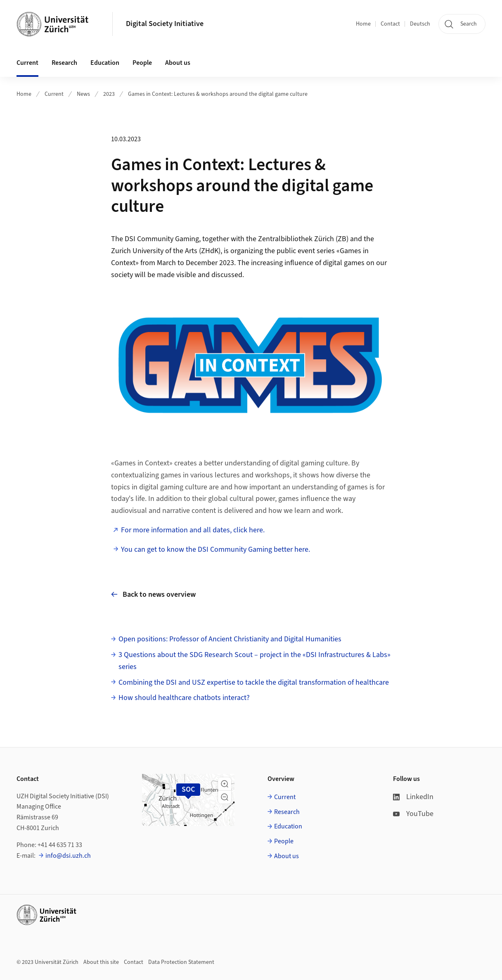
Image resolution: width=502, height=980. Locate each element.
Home (363, 24)
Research (287, 812)
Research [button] (64, 63)
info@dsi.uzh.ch (68, 856)
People (284, 841)
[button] (225, 784)
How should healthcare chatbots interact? (184, 698)
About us (287, 856)
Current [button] (27, 63)
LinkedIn (413, 797)
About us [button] (178, 63)
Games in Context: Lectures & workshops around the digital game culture (218, 94)
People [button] (142, 63)
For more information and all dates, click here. (193, 530)
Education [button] (105, 63)
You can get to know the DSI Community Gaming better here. (215, 549)
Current (54, 94)
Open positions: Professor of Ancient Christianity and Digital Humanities (230, 639)
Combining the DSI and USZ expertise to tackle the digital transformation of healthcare (254, 682)
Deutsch (420, 24)
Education (288, 826)
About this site (101, 962)
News (83, 94)
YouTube (413, 814)
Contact (390, 24)
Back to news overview (153, 594)
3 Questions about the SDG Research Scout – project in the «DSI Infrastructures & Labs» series (255, 661)
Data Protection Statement (181, 962)
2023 (109, 94)
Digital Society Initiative (165, 24)
